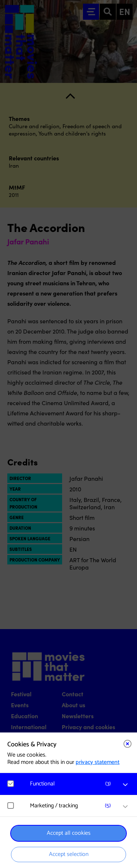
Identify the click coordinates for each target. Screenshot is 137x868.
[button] (72, 784)
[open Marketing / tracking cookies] (125, 807)
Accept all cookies (69, 833)
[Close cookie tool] (128, 744)
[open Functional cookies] (125, 785)
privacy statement (98, 762)
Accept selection (69, 854)
